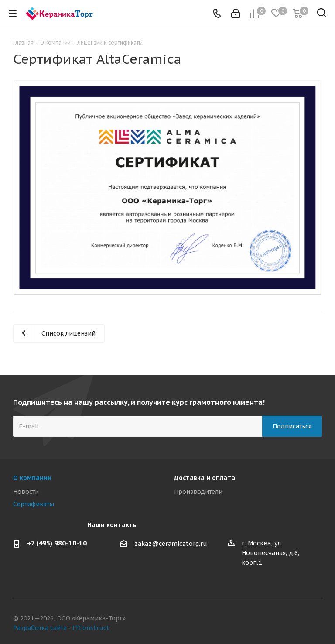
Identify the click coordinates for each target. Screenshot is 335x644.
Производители (198, 492)
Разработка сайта (40, 628)
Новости (26, 492)
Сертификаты (34, 504)
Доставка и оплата (205, 478)
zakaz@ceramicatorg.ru (171, 544)
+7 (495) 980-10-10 (57, 543)
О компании (32, 478)
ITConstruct (91, 628)
